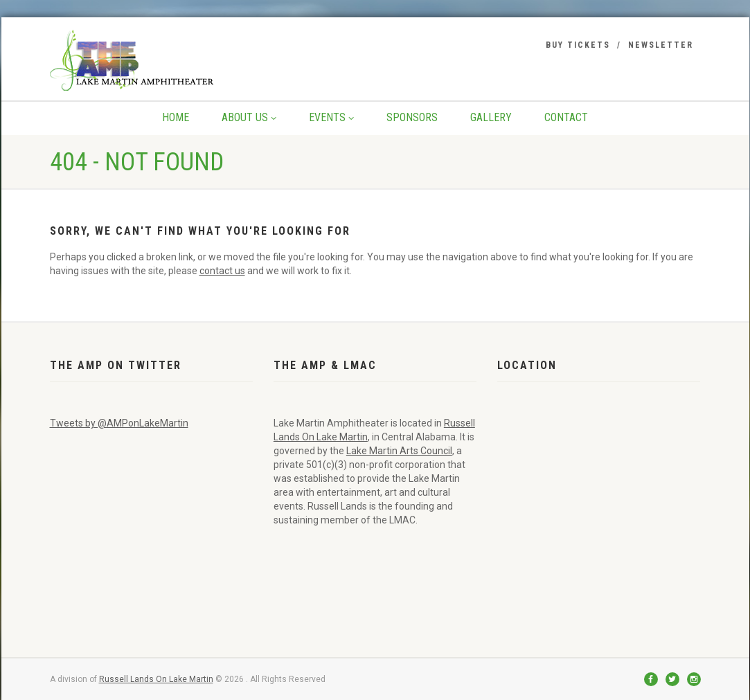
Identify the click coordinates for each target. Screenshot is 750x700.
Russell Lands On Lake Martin (156, 679)
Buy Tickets (578, 45)
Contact (566, 117)
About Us (249, 117)
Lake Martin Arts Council (399, 451)
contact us (222, 271)
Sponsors (412, 117)
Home (176, 117)
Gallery (491, 117)
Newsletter (661, 45)
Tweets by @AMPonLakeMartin (119, 423)
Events (331, 117)
